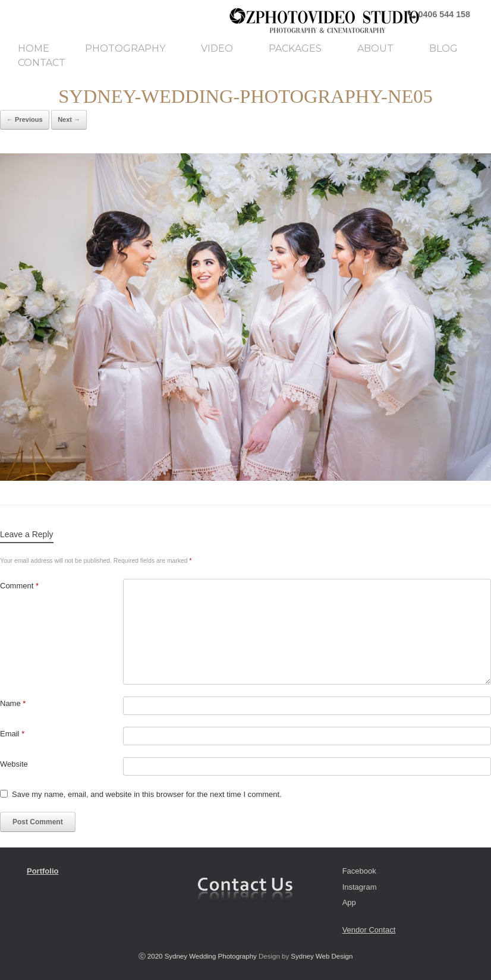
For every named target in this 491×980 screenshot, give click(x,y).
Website (14, 764)
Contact (42, 63)
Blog (443, 49)
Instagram (360, 887)
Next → (69, 119)
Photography (125, 49)
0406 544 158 (443, 14)
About (375, 49)
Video (217, 49)
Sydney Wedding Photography (211, 956)
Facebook (359, 871)
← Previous (25, 119)
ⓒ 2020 (152, 956)
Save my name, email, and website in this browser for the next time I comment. (147, 794)
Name (13, 703)
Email (12, 734)
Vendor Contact (369, 930)
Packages (295, 49)
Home (34, 49)
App (349, 902)
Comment (19, 586)
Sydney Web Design (322, 956)
